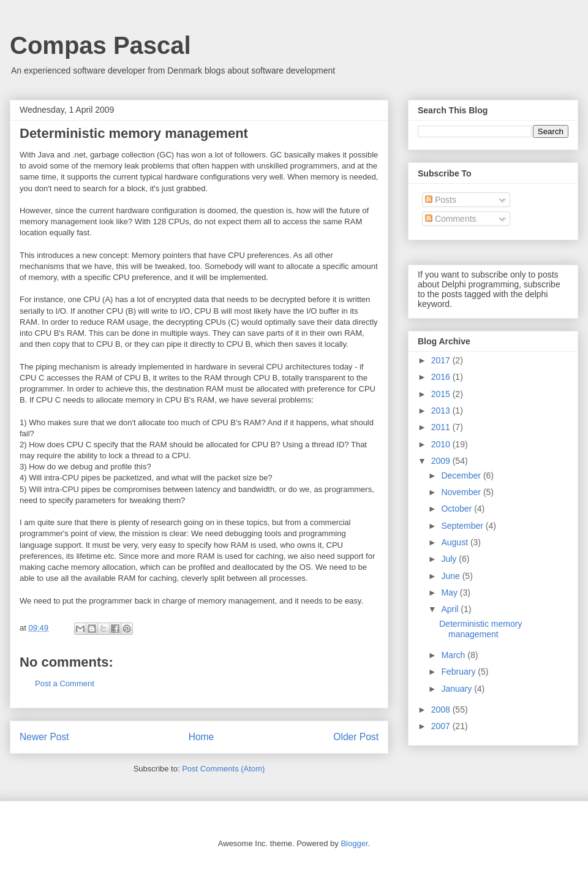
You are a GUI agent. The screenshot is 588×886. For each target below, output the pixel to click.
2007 (442, 726)
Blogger (354, 843)
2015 (442, 394)
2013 (442, 411)
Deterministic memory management (481, 629)
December (462, 475)
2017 (442, 360)
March (454, 655)
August (455, 542)
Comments (451, 219)
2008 (442, 710)
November (462, 492)
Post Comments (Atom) (223, 769)
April (451, 609)
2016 (442, 377)
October (458, 509)
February (459, 672)
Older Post (356, 737)
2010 (442, 444)
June (451, 576)
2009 (442, 461)
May (450, 593)
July (450, 559)
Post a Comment (65, 683)
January (458, 689)
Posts (441, 200)
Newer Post (44, 737)
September (463, 526)
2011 (442, 427)
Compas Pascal (100, 45)
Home (202, 737)
